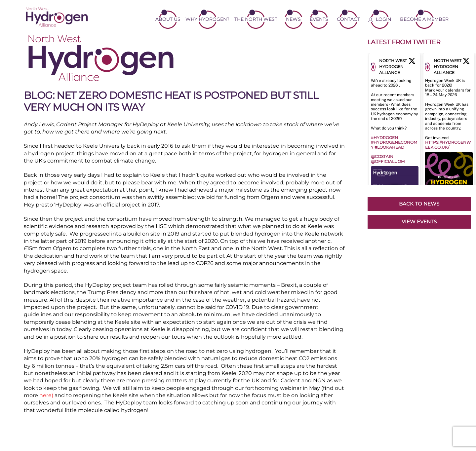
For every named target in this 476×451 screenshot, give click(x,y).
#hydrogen (384, 138)
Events (319, 19)
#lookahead (389, 147)
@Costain (382, 156)
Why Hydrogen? (207, 19)
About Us (168, 19)
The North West (256, 19)
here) (46, 395)
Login (380, 19)
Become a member (424, 19)
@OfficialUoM (388, 161)
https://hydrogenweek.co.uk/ (448, 145)
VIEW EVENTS (419, 222)
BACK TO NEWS (419, 204)
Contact (348, 19)
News (293, 19)
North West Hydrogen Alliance (393, 67)
